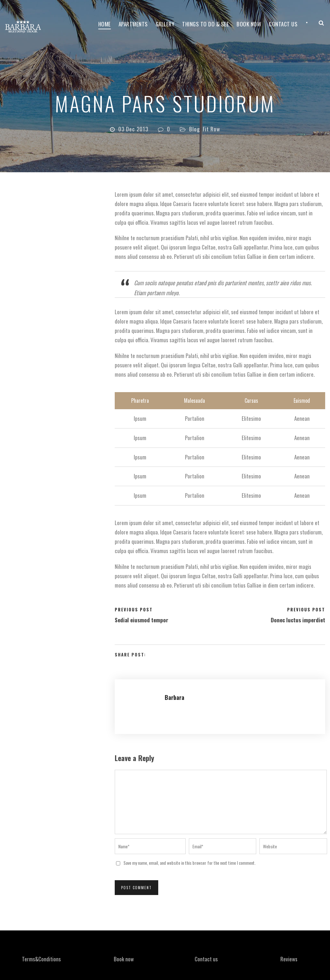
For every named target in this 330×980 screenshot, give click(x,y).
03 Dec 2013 (133, 129)
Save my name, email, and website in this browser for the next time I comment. (189, 863)
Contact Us (283, 24)
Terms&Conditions (41, 959)
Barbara (175, 697)
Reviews (289, 959)
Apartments (133, 24)
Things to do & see (205, 24)
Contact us (206, 959)
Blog (194, 129)
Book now (249, 24)
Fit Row (211, 129)
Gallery (165, 24)
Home (105, 24)
